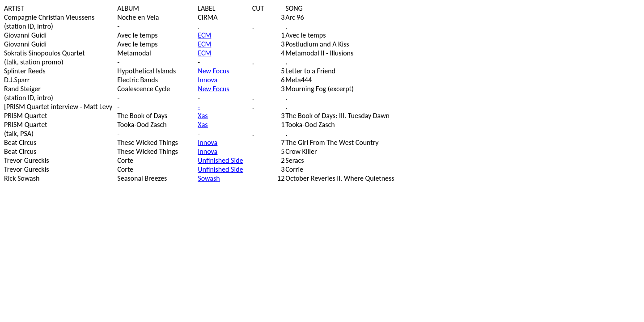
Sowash (209, 178)
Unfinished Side (220, 160)
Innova (208, 80)
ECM (204, 35)
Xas (203, 116)
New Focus (213, 71)
